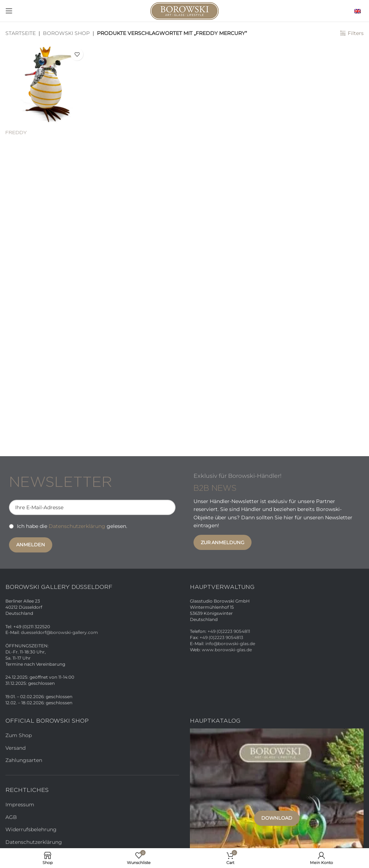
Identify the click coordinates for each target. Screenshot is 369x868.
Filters (356, 33)
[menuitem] (356, 11)
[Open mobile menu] (9, 11)
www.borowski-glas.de (227, 650)
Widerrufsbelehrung (31, 829)
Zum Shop (19, 735)
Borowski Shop (66, 33)
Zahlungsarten (24, 760)
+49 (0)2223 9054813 (221, 637)
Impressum (20, 805)
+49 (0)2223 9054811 (229, 631)
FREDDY (16, 133)
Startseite (21, 33)
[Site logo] (184, 10)
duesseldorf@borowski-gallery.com (59, 632)
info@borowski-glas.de (230, 644)
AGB (11, 817)
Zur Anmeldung (223, 542)
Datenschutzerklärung (77, 526)
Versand (15, 748)
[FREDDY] (46, 85)
